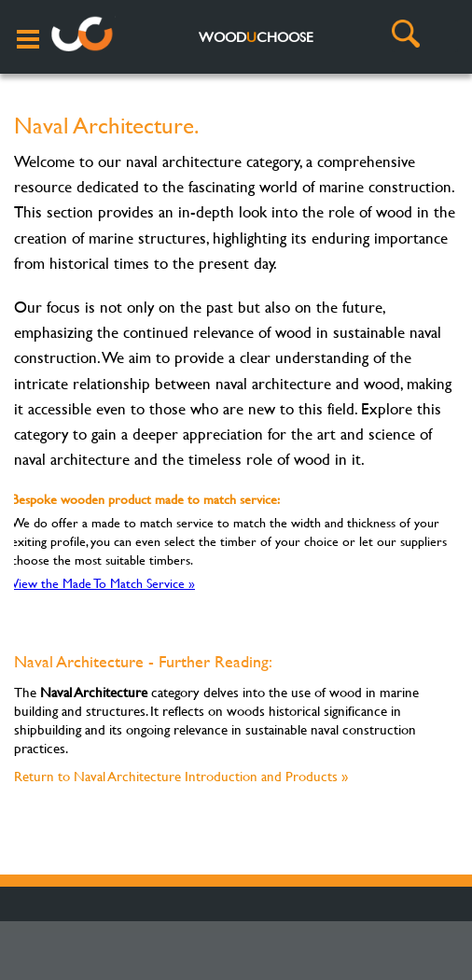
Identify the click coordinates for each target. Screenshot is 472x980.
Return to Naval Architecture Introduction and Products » (181, 776)
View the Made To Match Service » (103, 583)
